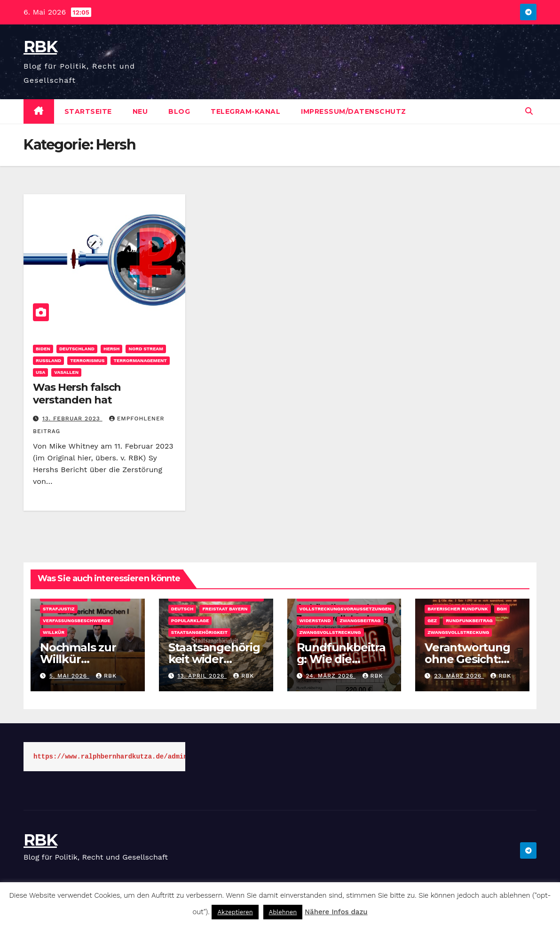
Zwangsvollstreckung (330, 632)
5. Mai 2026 (69, 676)
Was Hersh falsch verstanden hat (77, 393)
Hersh (112, 349)
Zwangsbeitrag (360, 621)
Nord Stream (146, 349)
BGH (502, 609)
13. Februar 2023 (72, 419)
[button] (529, 111)
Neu (140, 111)
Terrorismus (87, 360)
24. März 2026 (331, 676)
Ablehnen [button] (283, 912)
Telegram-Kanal (245, 111)
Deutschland (77, 349)
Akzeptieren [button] (235, 912)
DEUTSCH (182, 609)
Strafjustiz (59, 609)
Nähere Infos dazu (336, 912)
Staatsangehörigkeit (199, 632)
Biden (43, 349)
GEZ (432, 621)
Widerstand (315, 621)
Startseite (88, 111)
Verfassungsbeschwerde (77, 621)
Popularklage (190, 621)
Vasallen (66, 372)
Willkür (54, 632)
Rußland (48, 360)
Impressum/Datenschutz (354, 111)
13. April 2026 (202, 676)
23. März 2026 (459, 676)
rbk (106, 676)
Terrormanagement (140, 360)
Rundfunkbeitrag (469, 621)
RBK (40, 47)
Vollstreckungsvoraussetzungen (346, 609)
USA (40, 372)
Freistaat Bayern (225, 609)
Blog (179, 111)
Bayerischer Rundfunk (457, 609)
